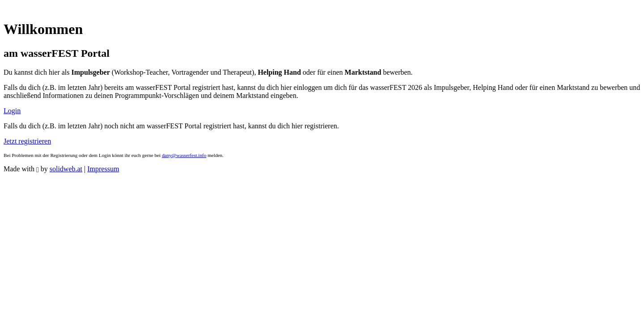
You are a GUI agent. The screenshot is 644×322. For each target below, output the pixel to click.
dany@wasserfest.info (184, 155)
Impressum (103, 169)
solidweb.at (66, 169)
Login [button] (12, 111)
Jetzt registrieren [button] (27, 141)
